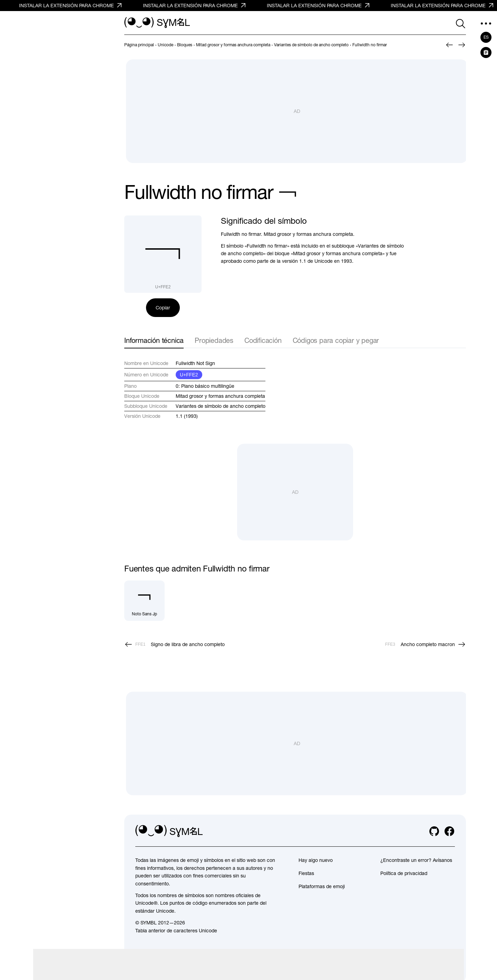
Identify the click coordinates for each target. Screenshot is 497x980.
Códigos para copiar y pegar (336, 340)
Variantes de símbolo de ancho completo (221, 406)
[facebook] (449, 831)
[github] (434, 831)
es (486, 37)
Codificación (263, 340)
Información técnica (154, 340)
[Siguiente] (462, 45)
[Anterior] (449, 45)
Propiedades (214, 340)
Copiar (163, 308)
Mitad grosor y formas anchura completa (220, 396)
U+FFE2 (189, 375)
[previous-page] (139, 45)
